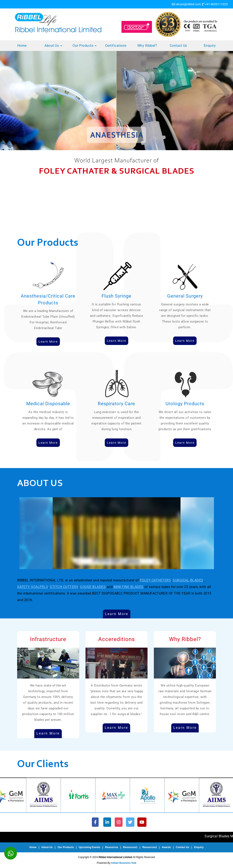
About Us (53, 46)
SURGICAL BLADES (188, 580)
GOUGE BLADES (93, 587)
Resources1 (130, 847)
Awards (166, 847)
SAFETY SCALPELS (33, 587)
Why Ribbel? (147, 46)
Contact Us (178, 46)
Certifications (116, 46)
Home (22, 46)
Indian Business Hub (124, 863)
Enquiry (210, 46)
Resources (112, 847)
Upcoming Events (89, 847)
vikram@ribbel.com (188, 4)
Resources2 (150, 847)
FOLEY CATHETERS (156, 580)
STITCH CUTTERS (64, 587)
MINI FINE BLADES (129, 587)
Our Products (85, 46)
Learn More (117, 614)
